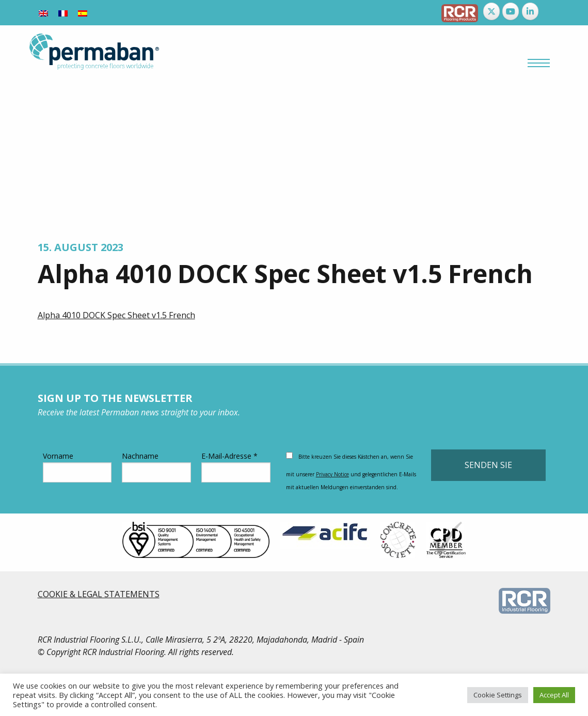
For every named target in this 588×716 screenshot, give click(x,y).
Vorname (77, 467)
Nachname (156, 467)
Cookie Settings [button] (498, 695)
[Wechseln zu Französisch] (63, 13)
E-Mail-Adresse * (236, 467)
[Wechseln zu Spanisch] (83, 13)
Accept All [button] (554, 695)
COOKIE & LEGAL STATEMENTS (99, 594)
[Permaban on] (549, 11)
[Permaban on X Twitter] (491, 11)
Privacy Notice (332, 474)
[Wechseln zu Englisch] (43, 13)
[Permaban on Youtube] (511, 11)
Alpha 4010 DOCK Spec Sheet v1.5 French (116, 315)
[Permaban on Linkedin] (530, 11)
